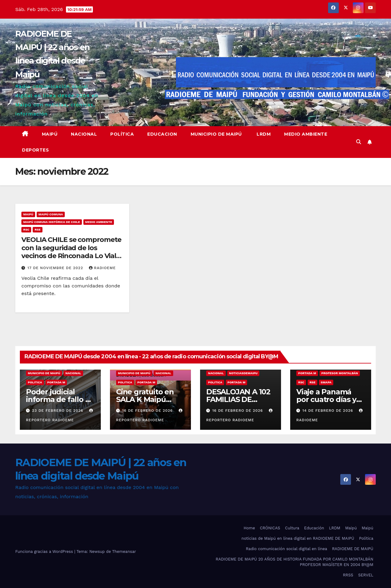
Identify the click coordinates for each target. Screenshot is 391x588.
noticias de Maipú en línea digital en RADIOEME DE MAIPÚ (298, 538)
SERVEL (366, 575)
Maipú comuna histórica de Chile (52, 222)
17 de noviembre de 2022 (56, 268)
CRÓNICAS (270, 528)
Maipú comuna (51, 214)
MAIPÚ (28, 214)
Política (122, 134)
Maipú (50, 134)
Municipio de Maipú (216, 134)
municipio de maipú (44, 373)
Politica (35, 382)
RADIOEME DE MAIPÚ (353, 549)
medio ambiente (99, 222)
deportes (35, 150)
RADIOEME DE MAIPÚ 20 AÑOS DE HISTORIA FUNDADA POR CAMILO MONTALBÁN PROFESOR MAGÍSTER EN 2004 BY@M (294, 562)
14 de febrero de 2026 (329, 411)
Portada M (56, 382)
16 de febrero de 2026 (148, 411)
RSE (38, 230)
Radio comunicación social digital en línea (287, 549)
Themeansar (124, 551)
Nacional (84, 134)
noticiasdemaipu (243, 373)
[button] (359, 142)
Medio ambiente (306, 134)
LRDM (263, 134)
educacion (162, 134)
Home (249, 528)
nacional (73, 373)
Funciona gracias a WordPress (45, 551)
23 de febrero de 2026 (58, 411)
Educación (314, 528)
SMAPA (326, 382)
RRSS (348, 575)
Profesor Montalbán (340, 373)
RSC (26, 230)
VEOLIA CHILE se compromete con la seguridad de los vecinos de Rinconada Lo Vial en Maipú (71, 252)
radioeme (102, 268)
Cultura (292, 528)
